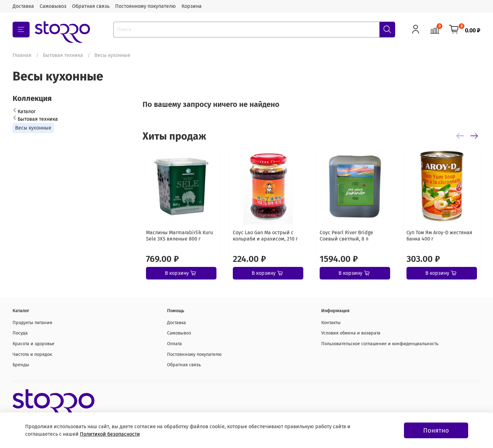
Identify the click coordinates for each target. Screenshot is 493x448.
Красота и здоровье (34, 344)
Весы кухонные (33, 128)
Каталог (27, 111)
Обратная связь (91, 6)
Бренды (21, 365)
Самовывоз (53, 6)
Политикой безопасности (110, 434)
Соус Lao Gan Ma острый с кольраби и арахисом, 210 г (265, 236)
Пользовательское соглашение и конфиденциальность (380, 344)
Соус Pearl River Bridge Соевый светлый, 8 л (346, 236)
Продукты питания (32, 323)
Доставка (23, 6)
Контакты (331, 323)
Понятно (436, 430)
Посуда (20, 333)
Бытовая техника (63, 55)
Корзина (192, 6)
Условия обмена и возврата (351, 333)
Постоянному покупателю (146, 6)
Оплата (174, 344)
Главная (22, 55)
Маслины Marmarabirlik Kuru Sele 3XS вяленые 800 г (179, 236)
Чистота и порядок (32, 354)
